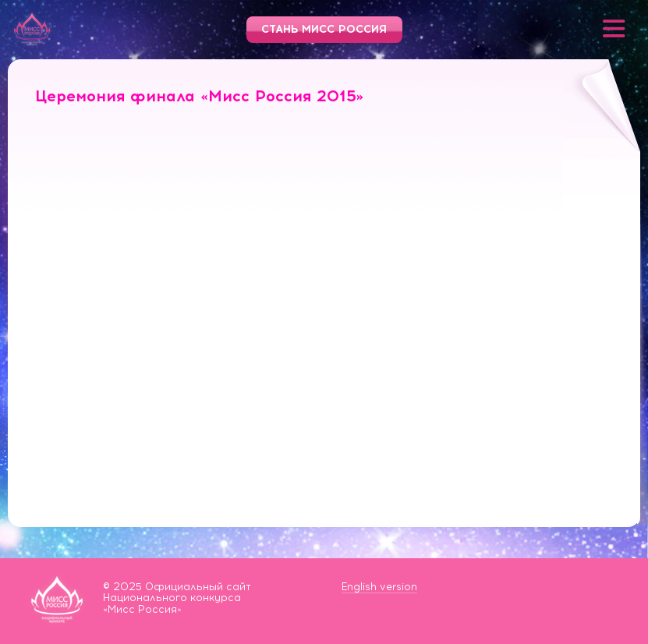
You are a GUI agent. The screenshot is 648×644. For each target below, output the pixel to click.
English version (379, 587)
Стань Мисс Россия (324, 29)
